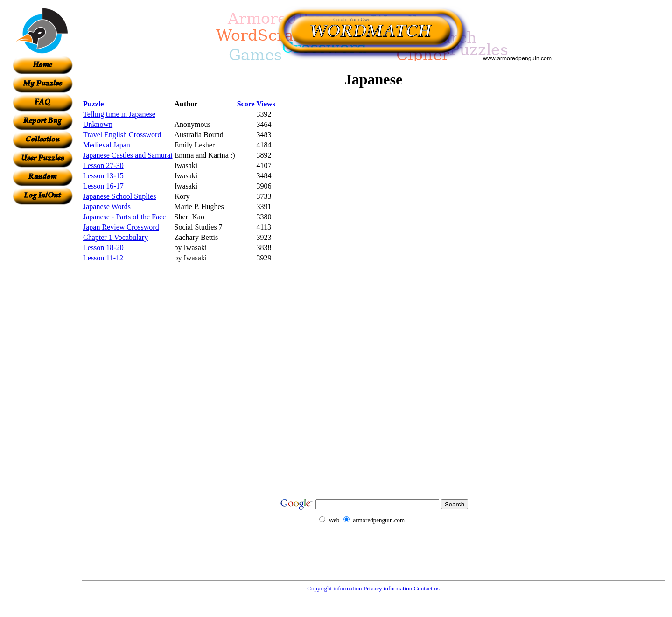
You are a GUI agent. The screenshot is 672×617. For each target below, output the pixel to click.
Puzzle (93, 104)
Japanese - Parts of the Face (124, 217)
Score (246, 104)
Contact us (426, 588)
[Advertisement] (42, 345)
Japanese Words (107, 207)
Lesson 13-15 (103, 176)
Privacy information (388, 588)
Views (266, 104)
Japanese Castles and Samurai (128, 155)
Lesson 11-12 (103, 258)
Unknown (98, 124)
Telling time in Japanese (119, 114)
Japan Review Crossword (121, 227)
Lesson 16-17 (103, 186)
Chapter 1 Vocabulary (115, 237)
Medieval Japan (107, 145)
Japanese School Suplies (119, 196)
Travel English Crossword (122, 135)
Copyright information (334, 588)
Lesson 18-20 (103, 248)
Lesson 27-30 (103, 165)
